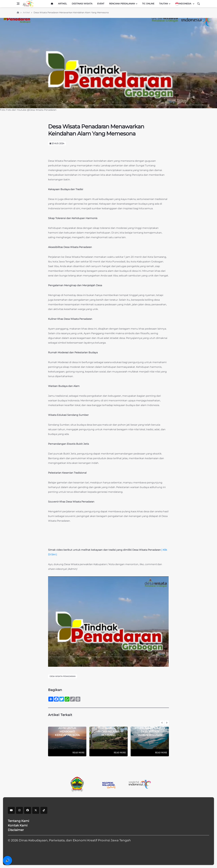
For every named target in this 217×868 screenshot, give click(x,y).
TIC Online (148, 4)
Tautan (164, 4)
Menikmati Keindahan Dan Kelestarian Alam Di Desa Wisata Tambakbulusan (150, 728)
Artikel (62, 4)
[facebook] (28, 810)
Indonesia (183, 4)
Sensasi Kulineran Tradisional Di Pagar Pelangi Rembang (108, 730)
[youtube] (11, 810)
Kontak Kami (18, 825)
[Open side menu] (18, 4)
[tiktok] (44, 810)
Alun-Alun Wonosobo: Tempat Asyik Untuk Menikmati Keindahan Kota (67, 728)
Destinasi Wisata (82, 4)
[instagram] (19, 810)
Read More (79, 752)
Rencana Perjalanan (122, 4)
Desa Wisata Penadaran (63, 676)
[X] (36, 810)
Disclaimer (16, 830)
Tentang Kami (18, 821)
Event (101, 4)
